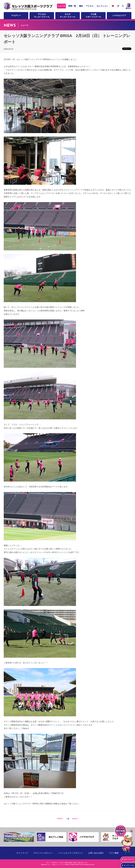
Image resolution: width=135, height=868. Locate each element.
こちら (63, 804)
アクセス (90, 6)
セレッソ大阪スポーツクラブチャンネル (113, 6)
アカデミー (16, 16)
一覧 (67, 819)
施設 (81, 6)
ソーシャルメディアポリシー (70, 853)
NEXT (75, 819)
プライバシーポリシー (43, 853)
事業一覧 (72, 6)
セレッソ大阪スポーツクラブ (28, 6)
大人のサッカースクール (68, 16)
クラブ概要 (114, 853)
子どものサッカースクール (42, 16)
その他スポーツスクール (93, 16)
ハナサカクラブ (119, 16)
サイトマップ (22, 853)
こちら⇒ (25, 728)
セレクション (102, 6)
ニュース (61, 6)
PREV (60, 819)
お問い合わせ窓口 (96, 853)
